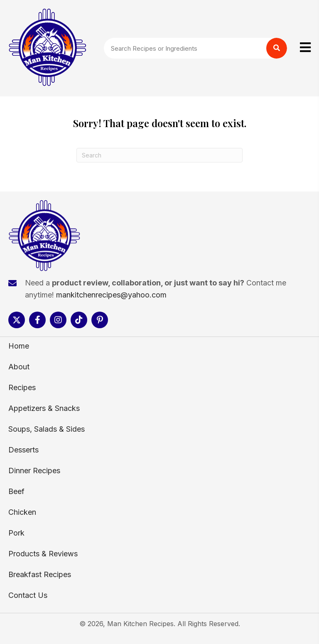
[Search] (159, 155)
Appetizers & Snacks (44, 408)
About (19, 367)
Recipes (22, 387)
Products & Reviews (43, 554)
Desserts (23, 450)
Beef (16, 491)
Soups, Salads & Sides (47, 429)
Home (19, 346)
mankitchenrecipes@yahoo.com (111, 295)
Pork (16, 533)
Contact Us (28, 595)
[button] (17, 320)
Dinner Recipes (34, 471)
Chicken (22, 512)
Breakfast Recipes (40, 574)
